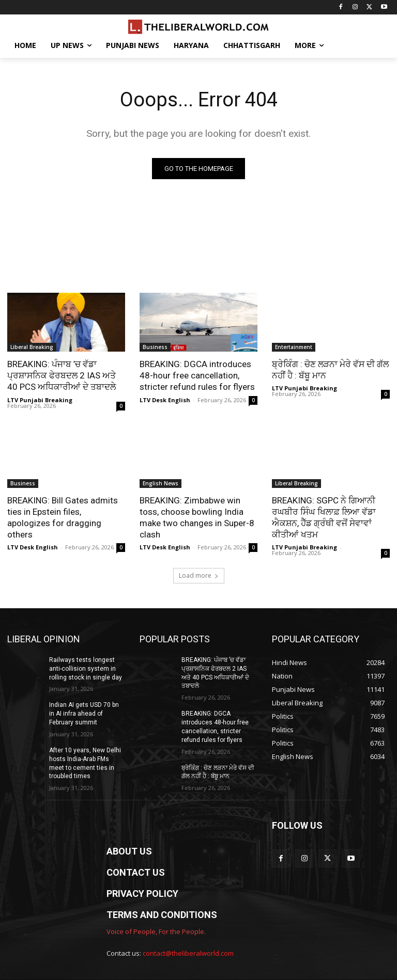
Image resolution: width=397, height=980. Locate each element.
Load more (199, 575)
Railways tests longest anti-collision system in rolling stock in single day (86, 669)
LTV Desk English (165, 400)
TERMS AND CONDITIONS (162, 915)
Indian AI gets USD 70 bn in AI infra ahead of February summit (84, 714)
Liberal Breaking (32, 347)
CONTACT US (136, 872)
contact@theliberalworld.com (188, 953)
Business (155, 347)
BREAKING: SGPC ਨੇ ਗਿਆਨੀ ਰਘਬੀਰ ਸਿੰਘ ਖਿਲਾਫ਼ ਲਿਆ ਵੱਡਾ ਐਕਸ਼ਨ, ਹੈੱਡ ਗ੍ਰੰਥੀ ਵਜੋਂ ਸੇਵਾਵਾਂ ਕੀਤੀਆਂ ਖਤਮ (324, 517)
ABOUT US (129, 851)
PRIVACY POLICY (142, 894)
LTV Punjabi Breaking (40, 400)
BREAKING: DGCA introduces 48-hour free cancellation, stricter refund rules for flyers (197, 375)
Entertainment (294, 347)
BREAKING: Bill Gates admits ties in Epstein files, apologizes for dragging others (63, 517)
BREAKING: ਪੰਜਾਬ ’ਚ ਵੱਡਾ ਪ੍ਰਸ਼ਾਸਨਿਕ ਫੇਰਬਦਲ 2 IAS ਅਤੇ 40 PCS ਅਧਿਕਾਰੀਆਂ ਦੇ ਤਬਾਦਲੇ (62, 375)
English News (161, 483)
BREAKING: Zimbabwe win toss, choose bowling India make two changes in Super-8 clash (197, 517)
